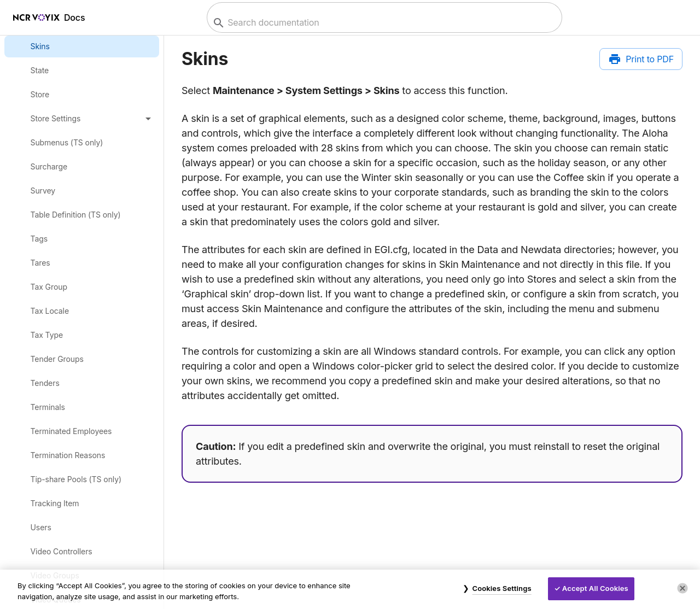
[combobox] (383, 23)
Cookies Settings (501, 588)
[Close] (682, 588)
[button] (82, 119)
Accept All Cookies (595, 588)
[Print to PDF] (641, 59)
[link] (82, 46)
